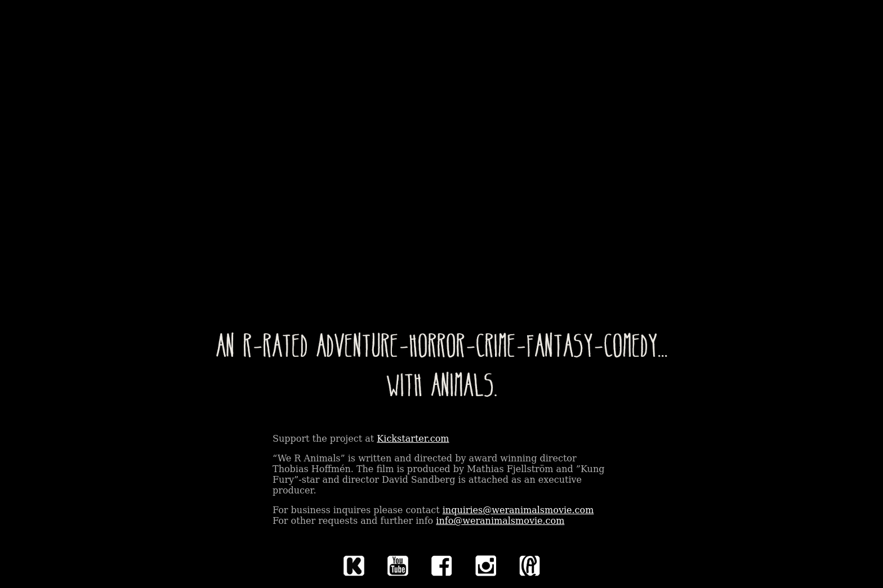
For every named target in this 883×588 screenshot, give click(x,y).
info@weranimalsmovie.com (500, 521)
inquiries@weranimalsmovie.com (518, 510)
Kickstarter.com (413, 439)
